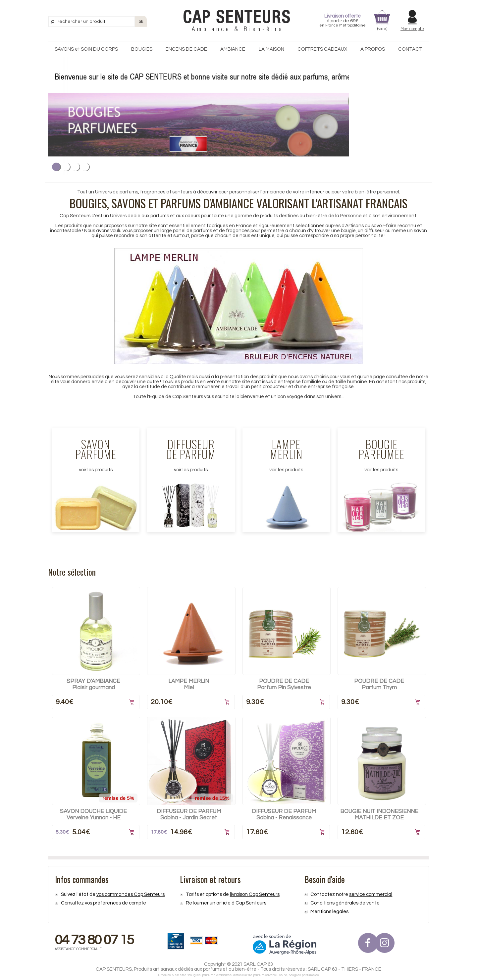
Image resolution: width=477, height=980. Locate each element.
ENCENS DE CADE (186, 49)
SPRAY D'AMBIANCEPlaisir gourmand (93, 684)
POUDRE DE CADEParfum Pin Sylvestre (284, 684)
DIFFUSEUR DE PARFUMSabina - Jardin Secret (189, 815)
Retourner (226, 903)
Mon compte (412, 29)
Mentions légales (329, 912)
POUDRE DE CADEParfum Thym (379, 684)
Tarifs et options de (233, 894)
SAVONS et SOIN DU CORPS (86, 49)
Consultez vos (104, 903)
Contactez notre (351, 894)
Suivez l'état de (113, 894)
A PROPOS (373, 49)
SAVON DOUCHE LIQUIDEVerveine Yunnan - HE (93, 815)
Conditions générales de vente (345, 903)
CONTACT (410, 49)
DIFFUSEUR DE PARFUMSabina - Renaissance (284, 815)
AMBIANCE (233, 49)
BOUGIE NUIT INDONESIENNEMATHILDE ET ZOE (379, 815)
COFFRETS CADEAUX (322, 49)
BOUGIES (142, 49)
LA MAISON (271, 49)
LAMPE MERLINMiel (189, 684)
